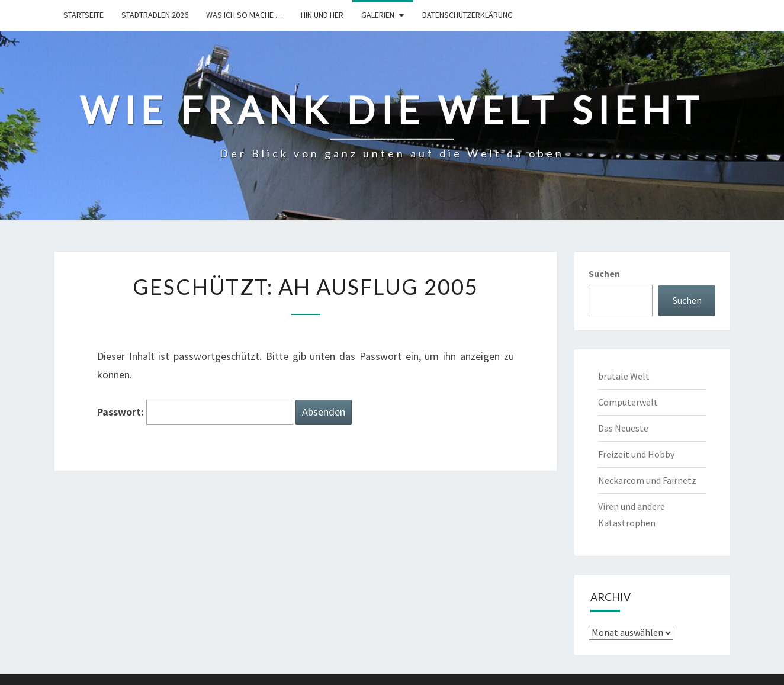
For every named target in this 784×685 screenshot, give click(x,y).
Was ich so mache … (245, 15)
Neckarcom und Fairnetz (647, 480)
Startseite (83, 15)
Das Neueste (623, 428)
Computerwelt (628, 402)
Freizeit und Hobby (636, 454)
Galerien (378, 15)
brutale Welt (624, 376)
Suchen (604, 274)
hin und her (322, 15)
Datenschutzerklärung (467, 15)
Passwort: (195, 412)
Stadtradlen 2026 (155, 15)
